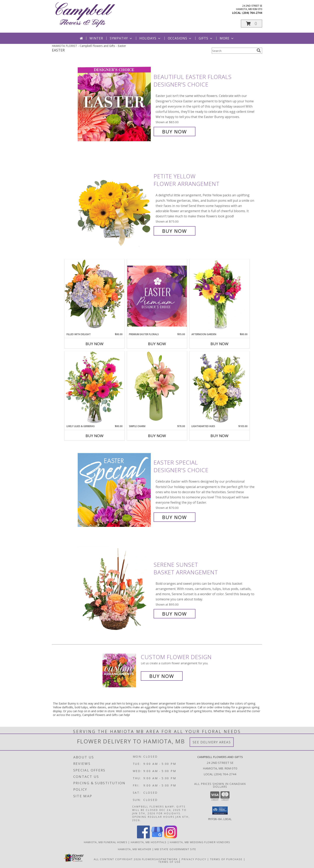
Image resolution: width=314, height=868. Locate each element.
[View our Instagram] (171, 837)
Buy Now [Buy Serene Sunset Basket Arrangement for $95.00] (175, 614)
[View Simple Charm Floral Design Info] (157, 388)
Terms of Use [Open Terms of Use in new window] (170, 862)
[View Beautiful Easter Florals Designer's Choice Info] (115, 104)
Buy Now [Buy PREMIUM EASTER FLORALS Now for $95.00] (157, 344)
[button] (252, 24)
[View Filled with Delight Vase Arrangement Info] (95, 296)
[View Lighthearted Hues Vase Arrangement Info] (219, 388)
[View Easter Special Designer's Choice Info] (115, 490)
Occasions (180, 38)
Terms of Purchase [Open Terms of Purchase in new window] (226, 859)
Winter (96, 38)
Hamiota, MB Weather (135, 849)
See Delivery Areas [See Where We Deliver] (212, 742)
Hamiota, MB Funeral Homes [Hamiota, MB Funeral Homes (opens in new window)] (106, 842)
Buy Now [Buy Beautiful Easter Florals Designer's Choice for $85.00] (175, 132)
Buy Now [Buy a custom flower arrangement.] (162, 676)
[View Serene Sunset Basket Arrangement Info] (115, 589)
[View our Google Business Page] (157, 837)
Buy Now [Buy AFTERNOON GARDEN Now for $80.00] (219, 344)
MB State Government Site (175, 849)
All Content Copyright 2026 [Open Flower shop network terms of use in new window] (117, 859)
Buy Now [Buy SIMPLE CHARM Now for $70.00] (157, 436)
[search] (259, 50)
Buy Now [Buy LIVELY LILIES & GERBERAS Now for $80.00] (95, 436)
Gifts (206, 38)
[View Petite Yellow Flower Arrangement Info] (115, 204)
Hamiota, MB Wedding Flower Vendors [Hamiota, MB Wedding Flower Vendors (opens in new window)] (200, 842)
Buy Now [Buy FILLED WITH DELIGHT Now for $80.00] (95, 344)
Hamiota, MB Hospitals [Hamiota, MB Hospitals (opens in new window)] (149, 842)
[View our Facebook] (143, 837)
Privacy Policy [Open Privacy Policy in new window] (194, 859)
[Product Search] (233, 51)
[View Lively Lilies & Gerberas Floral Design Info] (95, 388)
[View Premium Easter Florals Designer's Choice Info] (157, 296)
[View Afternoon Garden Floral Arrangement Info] (219, 296)
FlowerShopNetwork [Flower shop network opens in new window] (160, 859)
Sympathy (121, 38)
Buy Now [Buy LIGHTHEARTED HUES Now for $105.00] (219, 436)
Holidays (150, 38)
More (227, 38)
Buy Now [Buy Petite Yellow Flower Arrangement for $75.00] (175, 231)
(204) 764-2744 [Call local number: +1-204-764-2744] (252, 13)
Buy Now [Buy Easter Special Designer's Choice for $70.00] (175, 517)
